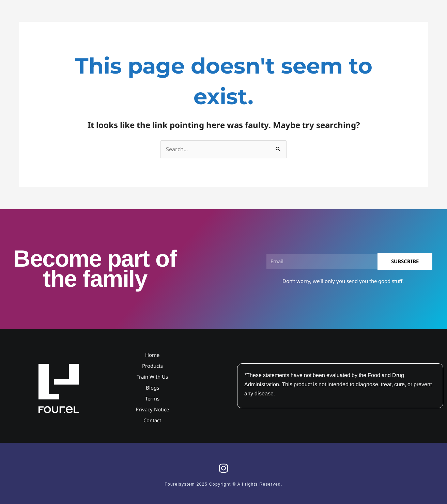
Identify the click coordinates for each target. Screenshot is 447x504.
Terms (152, 398)
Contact (152, 420)
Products (152, 366)
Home (152, 355)
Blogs (152, 388)
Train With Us (152, 377)
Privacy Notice (152, 409)
